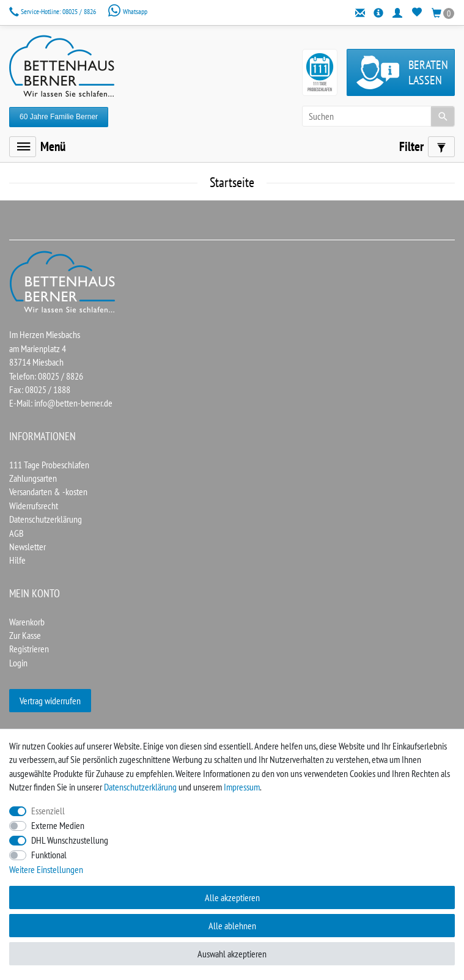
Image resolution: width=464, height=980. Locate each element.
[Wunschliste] (417, 13)
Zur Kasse (25, 635)
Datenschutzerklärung (46, 519)
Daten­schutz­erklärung (140, 787)
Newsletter (28, 547)
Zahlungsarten (33, 478)
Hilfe (17, 560)
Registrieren (29, 649)
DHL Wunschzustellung (70, 840)
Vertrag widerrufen (50, 701)
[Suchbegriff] (378, 116)
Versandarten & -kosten (48, 492)
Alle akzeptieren (232, 897)
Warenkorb (27, 622)
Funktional (49, 855)
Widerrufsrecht (34, 506)
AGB (17, 533)
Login (18, 663)
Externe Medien (58, 825)
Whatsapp (127, 11)
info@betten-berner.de (73, 403)
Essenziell (48, 811)
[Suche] (443, 116)
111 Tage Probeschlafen (49, 465)
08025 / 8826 (53, 11)
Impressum (242, 787)
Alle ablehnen (232, 926)
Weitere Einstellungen (46, 869)
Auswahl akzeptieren (232, 954)
